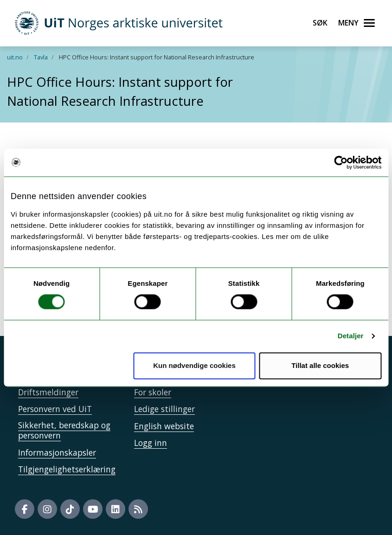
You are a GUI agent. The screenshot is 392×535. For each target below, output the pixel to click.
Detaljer (351, 336)
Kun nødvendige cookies (194, 365)
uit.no (15, 57)
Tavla (41, 57)
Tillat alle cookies (320, 365)
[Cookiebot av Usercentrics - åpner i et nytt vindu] (341, 162)
